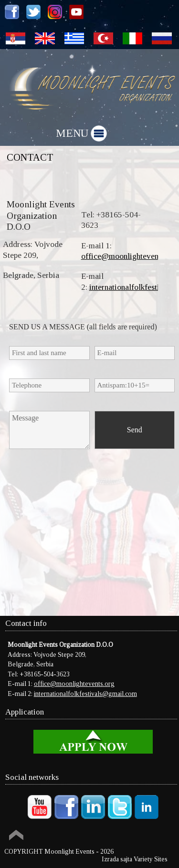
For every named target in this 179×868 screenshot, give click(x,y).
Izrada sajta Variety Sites (135, 859)
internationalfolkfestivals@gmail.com (85, 694)
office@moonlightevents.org (129, 256)
